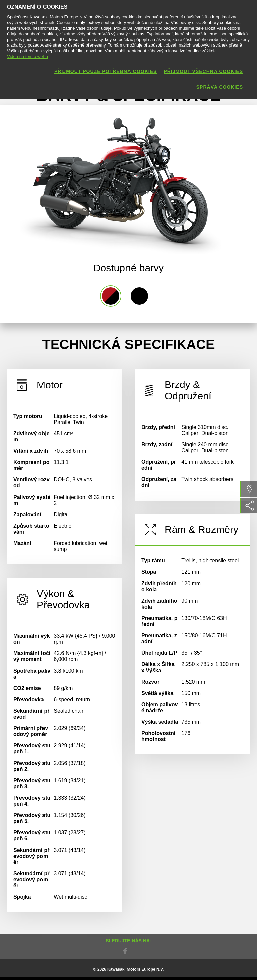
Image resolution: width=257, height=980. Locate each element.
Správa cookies (220, 87)
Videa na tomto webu (27, 56)
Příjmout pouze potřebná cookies (105, 71)
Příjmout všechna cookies (203, 71)
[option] (120, 180)
